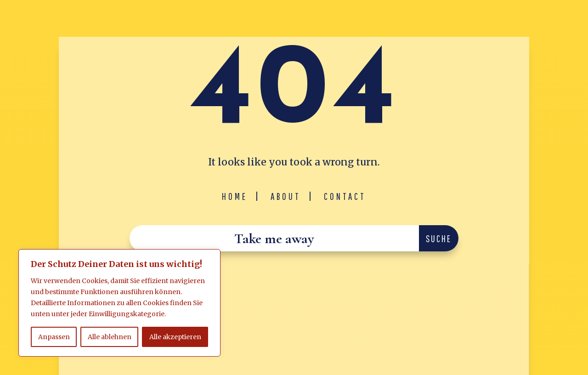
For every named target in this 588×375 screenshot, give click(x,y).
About (286, 196)
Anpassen (54, 337)
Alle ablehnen (110, 337)
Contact (345, 196)
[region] (119, 303)
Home (235, 196)
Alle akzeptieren (175, 337)
